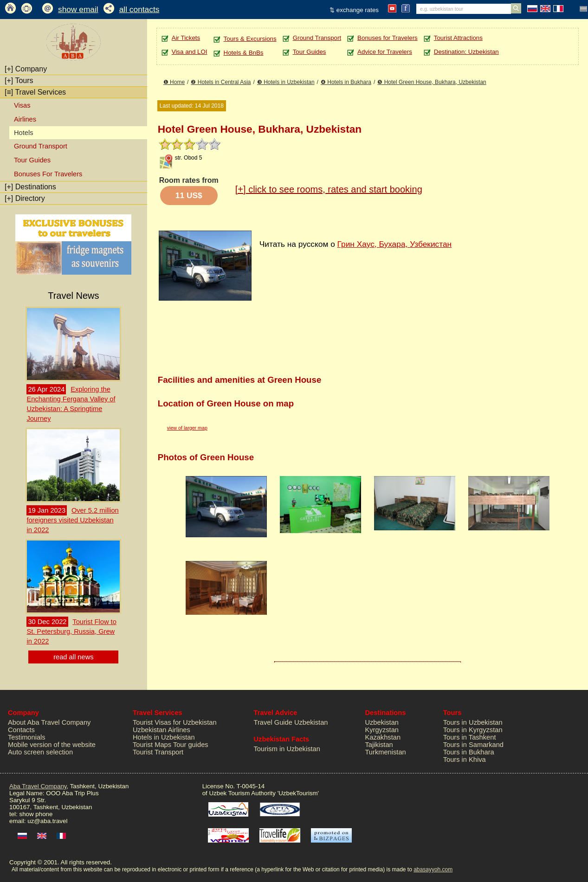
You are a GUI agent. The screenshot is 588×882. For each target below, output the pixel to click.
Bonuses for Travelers (388, 38)
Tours (19, 80)
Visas (22, 105)
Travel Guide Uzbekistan (291, 722)
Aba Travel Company (38, 786)
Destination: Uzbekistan (466, 52)
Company (26, 69)
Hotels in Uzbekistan (164, 737)
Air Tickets (186, 38)
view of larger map (187, 428)
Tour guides (191, 745)
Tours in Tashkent (470, 737)
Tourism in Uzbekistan (287, 749)
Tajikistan (379, 745)
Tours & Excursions (250, 39)
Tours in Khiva (465, 760)
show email (78, 9)
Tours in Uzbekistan (473, 722)
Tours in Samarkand (473, 745)
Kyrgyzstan (382, 730)
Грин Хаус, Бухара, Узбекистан (395, 244)
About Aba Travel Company (49, 722)
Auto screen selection (40, 752)
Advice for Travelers (385, 52)
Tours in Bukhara (469, 752)
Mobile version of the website (52, 745)
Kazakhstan (383, 737)
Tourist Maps (152, 745)
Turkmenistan (385, 752)
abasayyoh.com (433, 869)
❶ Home (174, 82)
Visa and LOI (190, 52)
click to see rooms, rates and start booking (329, 189)
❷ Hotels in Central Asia (221, 82)
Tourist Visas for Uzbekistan (175, 722)
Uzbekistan (382, 722)
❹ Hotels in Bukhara (346, 82)
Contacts (21, 730)
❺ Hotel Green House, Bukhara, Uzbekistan (432, 82)
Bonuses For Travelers (48, 174)
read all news (73, 657)
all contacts (139, 9)
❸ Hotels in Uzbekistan (286, 82)
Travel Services (35, 92)
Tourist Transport (158, 752)
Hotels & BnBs (244, 53)
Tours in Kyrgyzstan (473, 730)
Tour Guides (32, 160)
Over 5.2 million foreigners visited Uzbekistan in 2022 (72, 520)
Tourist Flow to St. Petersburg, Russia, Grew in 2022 (71, 631)
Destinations (30, 187)
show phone (36, 814)
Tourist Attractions (458, 38)
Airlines (25, 119)
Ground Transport (41, 146)
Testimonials (27, 737)
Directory (25, 198)
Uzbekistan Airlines (162, 730)
